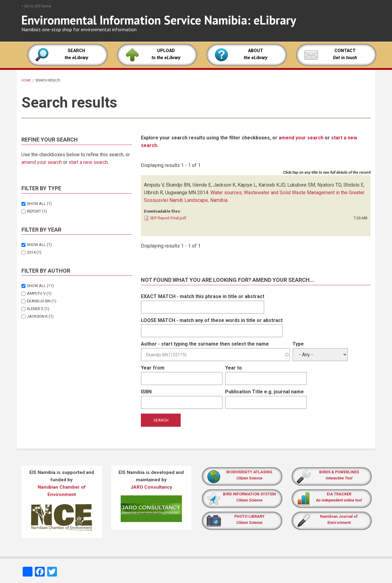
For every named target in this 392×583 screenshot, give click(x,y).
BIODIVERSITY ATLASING (249, 472)
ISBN (146, 392)
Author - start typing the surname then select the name (205, 344)
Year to (234, 368)
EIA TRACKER (339, 494)
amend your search (42, 162)
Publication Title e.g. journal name (264, 392)
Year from (153, 368)
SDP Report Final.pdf (168, 218)
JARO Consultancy (151, 487)
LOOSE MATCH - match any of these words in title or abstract (212, 320)
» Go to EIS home (36, 6)
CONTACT (345, 51)
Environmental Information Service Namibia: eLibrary (159, 20)
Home (26, 80)
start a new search (88, 162)
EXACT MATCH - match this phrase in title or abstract (203, 296)
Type (298, 344)
